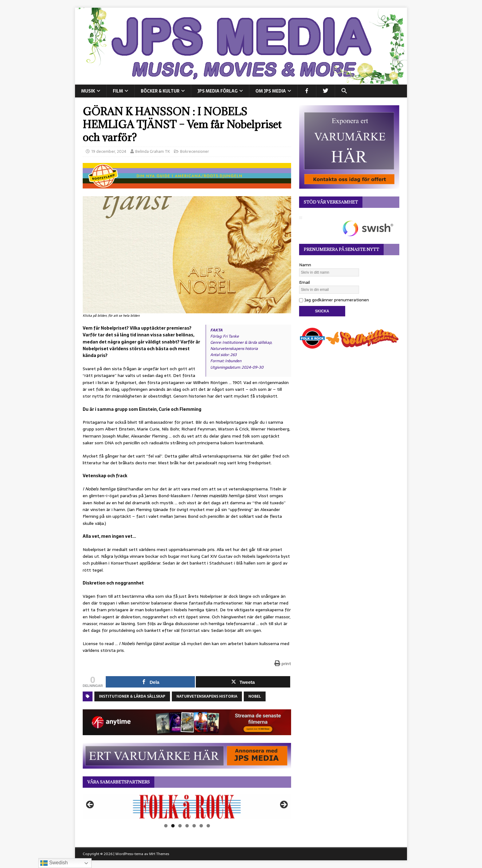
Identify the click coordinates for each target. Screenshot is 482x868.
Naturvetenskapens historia (207, 696)
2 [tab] (173, 826)
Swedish (54, 863)
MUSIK (88, 91)
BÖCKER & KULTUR (160, 91)
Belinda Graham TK (153, 151)
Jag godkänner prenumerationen (334, 300)
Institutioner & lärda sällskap (132, 696)
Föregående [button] (90, 805)
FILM (118, 91)
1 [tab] (166, 826)
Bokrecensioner (195, 151)
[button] (344, 91)
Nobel (255, 696)
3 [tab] (180, 826)
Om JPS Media (271, 91)
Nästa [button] (283, 805)
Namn (305, 265)
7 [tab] (208, 826)
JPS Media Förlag (217, 91)
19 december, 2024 (109, 151)
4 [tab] (187, 826)
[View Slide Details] (187, 807)
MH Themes (159, 854)
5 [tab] (194, 826)
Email (304, 282)
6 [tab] (201, 826)
